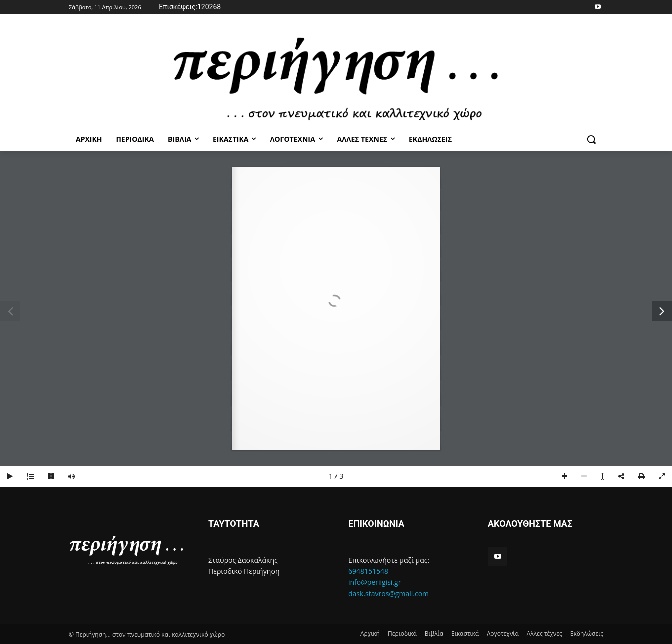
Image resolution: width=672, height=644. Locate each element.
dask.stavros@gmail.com (388, 594)
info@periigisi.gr (374, 582)
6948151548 (368, 571)
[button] (591, 139)
